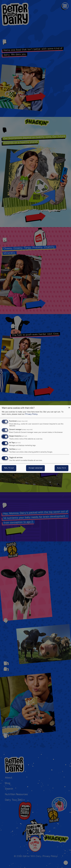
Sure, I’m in (62, 468)
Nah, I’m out (9, 468)
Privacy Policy (31, 414)
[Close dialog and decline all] (69, 407)
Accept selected (35, 468)
